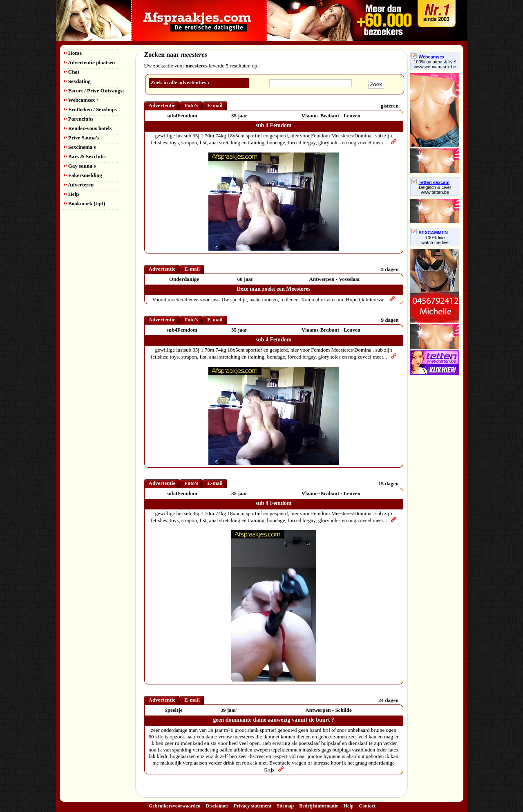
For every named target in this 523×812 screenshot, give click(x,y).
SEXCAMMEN (430, 233)
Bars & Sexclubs (85, 156)
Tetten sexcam (431, 182)
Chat (72, 72)
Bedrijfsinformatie (318, 806)
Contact (367, 806)
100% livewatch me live (435, 240)
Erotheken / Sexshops (91, 109)
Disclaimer (217, 806)
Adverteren (79, 185)
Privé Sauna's (82, 138)
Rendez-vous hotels (88, 128)
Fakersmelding (83, 175)
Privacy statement (253, 806)
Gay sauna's (80, 166)
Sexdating (77, 81)
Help (72, 194)
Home (73, 53)
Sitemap (285, 806)
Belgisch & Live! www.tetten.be (435, 190)
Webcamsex (82, 100)
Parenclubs (79, 119)
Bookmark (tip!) (85, 203)
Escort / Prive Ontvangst (94, 91)
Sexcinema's (80, 147)
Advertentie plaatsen (90, 62)
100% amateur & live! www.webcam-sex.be (435, 64)
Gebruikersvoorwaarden (175, 806)
